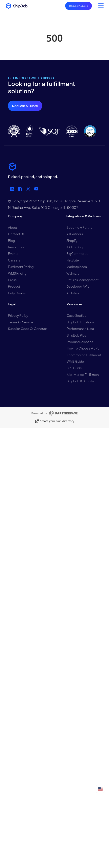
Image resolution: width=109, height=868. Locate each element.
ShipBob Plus (76, 335)
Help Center (17, 293)
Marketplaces (77, 267)
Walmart (73, 273)
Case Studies (77, 315)
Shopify (72, 241)
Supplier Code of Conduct (27, 329)
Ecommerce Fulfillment (84, 355)
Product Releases (80, 342)
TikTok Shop (75, 247)
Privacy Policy (18, 315)
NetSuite (73, 260)
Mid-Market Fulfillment (83, 375)
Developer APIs (78, 286)
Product (14, 286)
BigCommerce (77, 253)
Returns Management (82, 280)
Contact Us (16, 234)
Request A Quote (79, 6)
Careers (14, 260)
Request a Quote (25, 106)
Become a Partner (80, 227)
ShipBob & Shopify (80, 381)
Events (13, 253)
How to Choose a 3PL (83, 348)
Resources (16, 247)
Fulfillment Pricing (21, 267)
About (13, 227)
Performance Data (80, 329)
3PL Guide (74, 368)
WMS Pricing (17, 273)
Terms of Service (21, 322)
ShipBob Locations (81, 322)
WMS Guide (75, 361)
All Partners (75, 234)
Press (12, 280)
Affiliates (73, 293)
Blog (12, 241)
